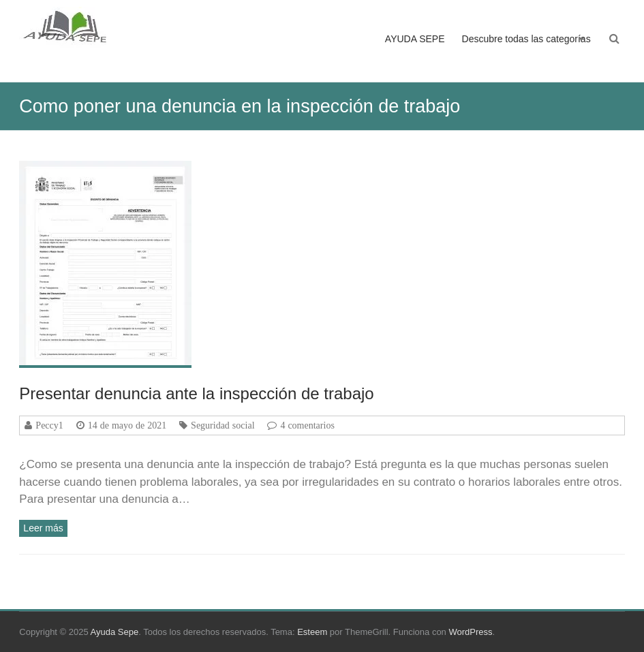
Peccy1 (49, 425)
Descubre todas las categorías (526, 39)
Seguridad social (223, 425)
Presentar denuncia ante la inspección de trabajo (196, 393)
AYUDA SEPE (415, 39)
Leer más (43, 528)
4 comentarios (307, 425)
